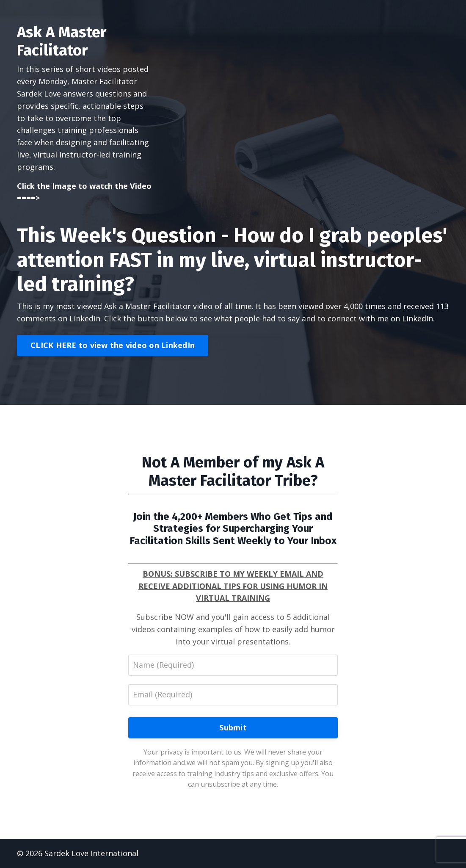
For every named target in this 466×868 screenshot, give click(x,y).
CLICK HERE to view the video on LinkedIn (113, 345)
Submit (233, 727)
